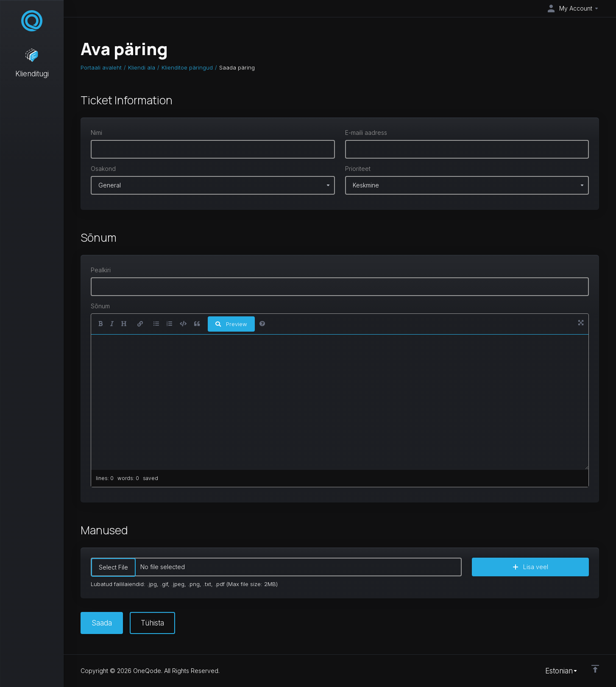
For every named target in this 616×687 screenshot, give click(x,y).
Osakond (103, 169)
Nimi (96, 133)
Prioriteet (358, 169)
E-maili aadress (366, 133)
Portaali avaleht (101, 67)
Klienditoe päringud (187, 67)
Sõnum (100, 306)
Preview (231, 324)
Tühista (152, 623)
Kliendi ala (142, 67)
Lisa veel (531, 567)
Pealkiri (101, 270)
